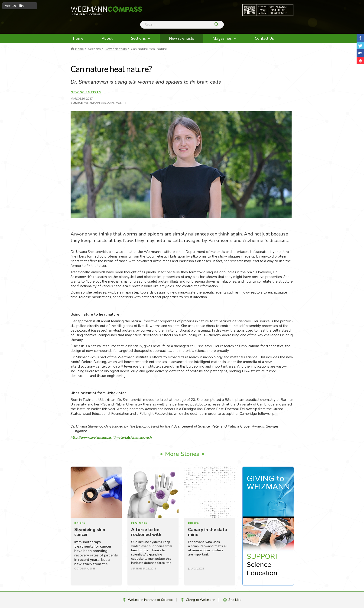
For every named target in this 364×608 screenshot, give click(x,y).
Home (78, 38)
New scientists (182, 38)
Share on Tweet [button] (360, 46)
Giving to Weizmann (201, 600)
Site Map (235, 600)
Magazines (222, 38)
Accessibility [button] (14, 6)
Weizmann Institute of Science (150, 600)
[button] (360, 60)
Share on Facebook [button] (360, 38)
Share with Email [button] (360, 53)
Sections (138, 38)
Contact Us (264, 38)
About (107, 38)
